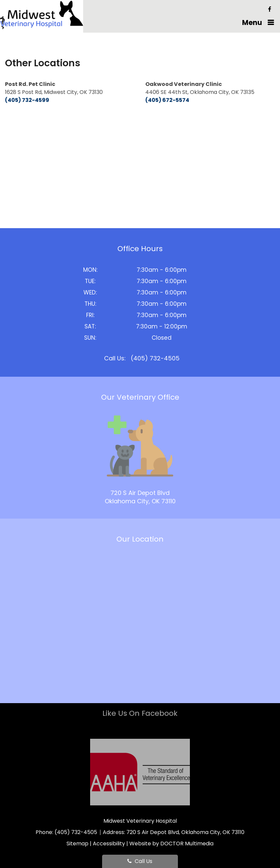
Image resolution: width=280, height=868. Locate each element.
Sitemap (77, 844)
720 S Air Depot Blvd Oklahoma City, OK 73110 (140, 497)
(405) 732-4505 (155, 358)
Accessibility (109, 844)
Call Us (140, 861)
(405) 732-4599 (27, 100)
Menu (252, 22)
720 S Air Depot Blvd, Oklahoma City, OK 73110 (185, 832)
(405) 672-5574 (167, 100)
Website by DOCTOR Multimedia (171, 844)
